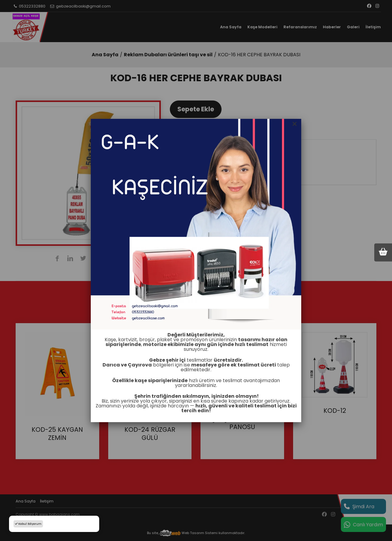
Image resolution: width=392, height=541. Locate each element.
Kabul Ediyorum (28, 524)
